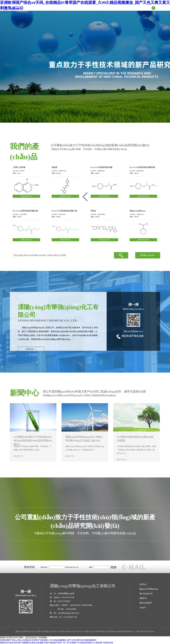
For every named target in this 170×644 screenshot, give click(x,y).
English (143, 607)
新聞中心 (119, 8)
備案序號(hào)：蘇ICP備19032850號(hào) (139, 632)
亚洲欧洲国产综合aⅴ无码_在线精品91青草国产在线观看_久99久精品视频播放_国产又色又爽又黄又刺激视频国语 (48, 640)
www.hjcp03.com (70, 617)
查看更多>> (31, 349)
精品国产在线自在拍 (104, 643)
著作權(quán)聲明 (105, 632)
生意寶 (96, 632)
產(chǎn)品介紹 (99, 8)
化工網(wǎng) (88, 632)
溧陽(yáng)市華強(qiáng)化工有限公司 (38, 328)
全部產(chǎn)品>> (148, 255)
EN (158, 8)
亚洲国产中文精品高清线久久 (82, 643)
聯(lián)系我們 (139, 8)
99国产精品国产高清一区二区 (57, 643)
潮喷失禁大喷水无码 (9, 643)
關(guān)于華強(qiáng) (73, 8)
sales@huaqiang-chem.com (68, 613)
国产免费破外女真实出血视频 (31, 643)
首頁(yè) (50, 8)
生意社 (79, 632)
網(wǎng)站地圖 (118, 632)
